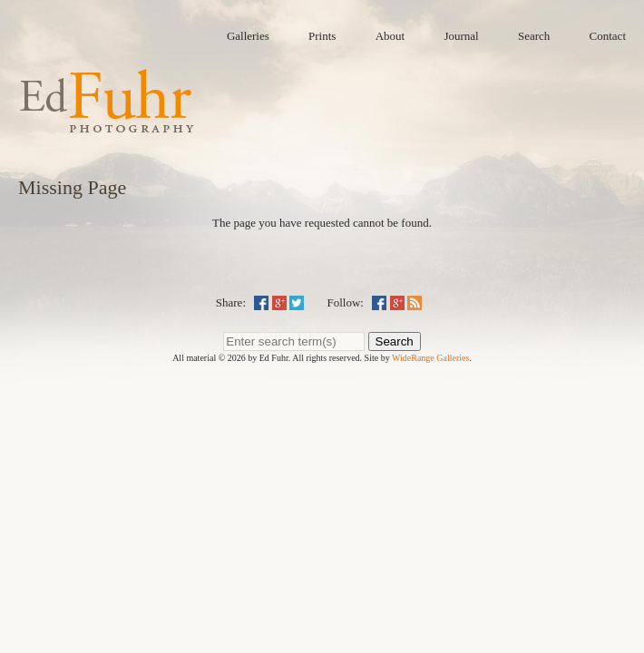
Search (534, 36)
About (390, 36)
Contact (608, 36)
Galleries (248, 36)
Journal (461, 36)
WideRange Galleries (430, 358)
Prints (322, 36)
